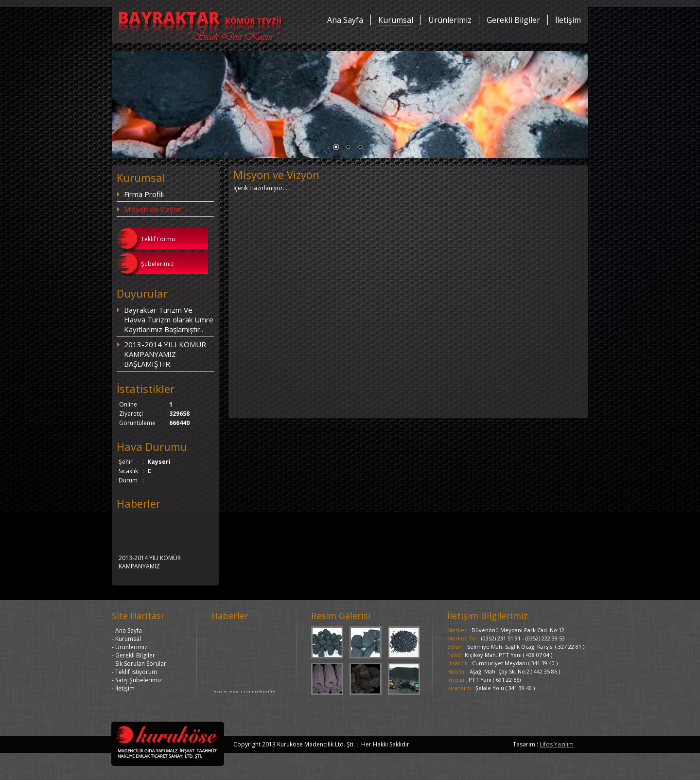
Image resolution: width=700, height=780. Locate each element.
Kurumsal (396, 20)
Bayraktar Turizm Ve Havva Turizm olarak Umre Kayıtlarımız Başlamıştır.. (169, 319)
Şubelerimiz (157, 264)
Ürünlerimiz (450, 20)
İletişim (568, 20)
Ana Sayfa (345, 20)
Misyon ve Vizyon (153, 209)
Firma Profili (144, 194)
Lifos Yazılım (557, 744)
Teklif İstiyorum (136, 672)
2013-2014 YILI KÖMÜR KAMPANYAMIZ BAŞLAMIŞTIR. (165, 354)
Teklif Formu (158, 239)
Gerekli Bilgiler (513, 20)
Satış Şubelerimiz (139, 680)
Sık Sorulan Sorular (141, 664)
